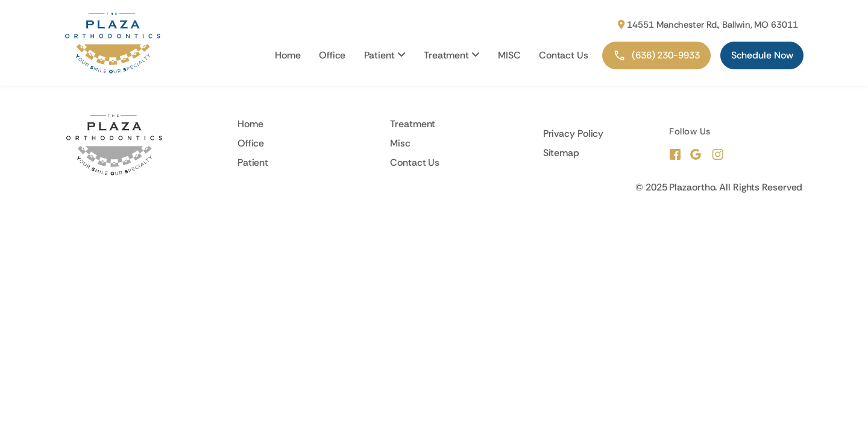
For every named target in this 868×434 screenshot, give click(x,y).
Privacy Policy (574, 134)
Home (288, 55)
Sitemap (561, 153)
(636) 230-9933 (656, 55)
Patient (385, 55)
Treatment (452, 55)
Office (332, 55)
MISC (509, 55)
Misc (400, 143)
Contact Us (564, 55)
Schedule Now (762, 55)
